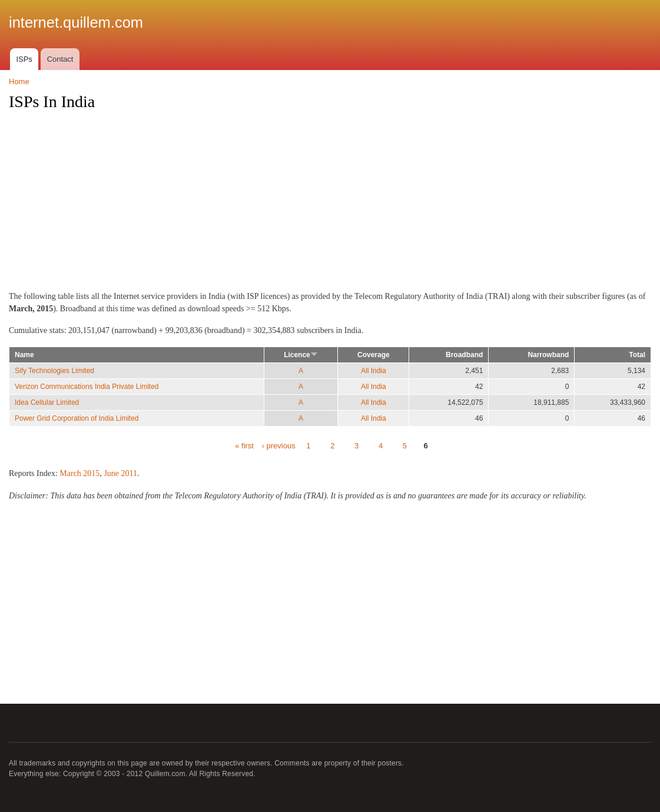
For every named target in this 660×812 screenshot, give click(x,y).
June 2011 (120, 473)
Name (24, 355)
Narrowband (548, 355)
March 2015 (79, 473)
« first (244, 446)
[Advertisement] (330, 204)
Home (19, 81)
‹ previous (279, 446)
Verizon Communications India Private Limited (87, 387)
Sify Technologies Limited (54, 371)
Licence (301, 355)
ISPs (24, 59)
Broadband (464, 355)
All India (374, 371)
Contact (60, 59)
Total (637, 355)
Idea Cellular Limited (47, 402)
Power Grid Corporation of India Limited (77, 418)
